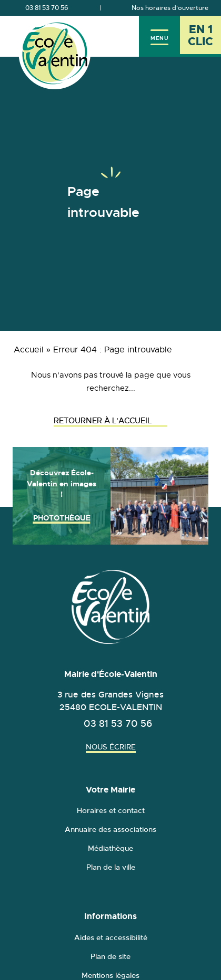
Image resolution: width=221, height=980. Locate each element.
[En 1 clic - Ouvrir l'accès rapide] (200, 36)
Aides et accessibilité (111, 937)
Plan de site (110, 956)
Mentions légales (110, 975)
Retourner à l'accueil (110, 420)
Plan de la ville (111, 867)
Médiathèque (110, 848)
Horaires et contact (111, 810)
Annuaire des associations (110, 829)
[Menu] (159, 36)
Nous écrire (111, 747)
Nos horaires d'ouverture (170, 8)
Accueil (29, 350)
